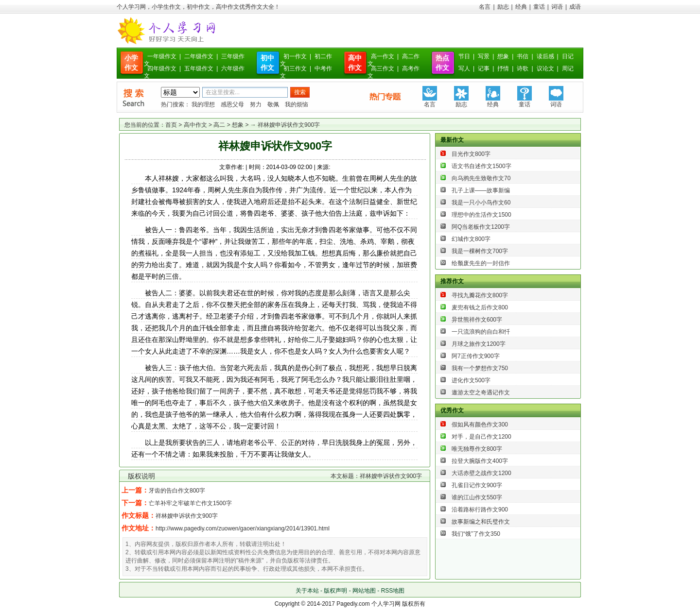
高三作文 (383, 68)
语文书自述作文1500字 (481, 166)
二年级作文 (199, 56)
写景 (484, 56)
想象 (503, 56)
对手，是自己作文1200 (481, 437)
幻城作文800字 (471, 239)
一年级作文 (162, 56)
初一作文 (295, 56)
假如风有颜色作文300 (480, 425)
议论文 (545, 68)
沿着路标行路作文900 (480, 510)
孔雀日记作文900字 (477, 485)
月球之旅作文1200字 (479, 344)
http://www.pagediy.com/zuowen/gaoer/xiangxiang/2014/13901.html (243, 528)
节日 (464, 56)
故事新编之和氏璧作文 (481, 522)
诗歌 (523, 68)
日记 (568, 56)
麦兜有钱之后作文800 (480, 307)
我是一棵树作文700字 (480, 251)
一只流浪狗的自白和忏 (481, 332)
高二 (219, 125)
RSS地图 (393, 591)
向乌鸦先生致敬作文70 (481, 178)
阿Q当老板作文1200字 (481, 227)
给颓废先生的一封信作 (481, 263)
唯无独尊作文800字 (477, 449)
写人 (464, 68)
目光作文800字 (471, 154)
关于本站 (307, 591)
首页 (171, 125)
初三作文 (295, 68)
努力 (256, 104)
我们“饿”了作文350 (476, 534)
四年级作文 (162, 68)
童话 (539, 7)
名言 (485, 7)
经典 (521, 7)
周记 (568, 68)
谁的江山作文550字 (477, 497)
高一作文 (383, 56)
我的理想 (203, 104)
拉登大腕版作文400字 (480, 461)
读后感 (545, 56)
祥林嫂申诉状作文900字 (187, 516)
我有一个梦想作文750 (480, 368)
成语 (575, 7)
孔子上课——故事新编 (481, 190)
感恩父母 (232, 104)
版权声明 (335, 591)
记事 (484, 68)
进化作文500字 (471, 380)
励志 (503, 7)
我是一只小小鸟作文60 (481, 203)
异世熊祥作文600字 (477, 320)
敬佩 (273, 104)
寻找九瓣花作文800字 (480, 295)
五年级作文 (199, 68)
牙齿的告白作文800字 (177, 491)
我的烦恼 (297, 104)
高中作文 (195, 125)
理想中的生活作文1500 (481, 215)
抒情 (503, 68)
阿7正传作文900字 (476, 356)
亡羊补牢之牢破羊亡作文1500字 (190, 503)
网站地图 (364, 591)
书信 (523, 56)
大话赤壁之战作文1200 (481, 473)
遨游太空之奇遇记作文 (481, 392)
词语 (557, 7)
